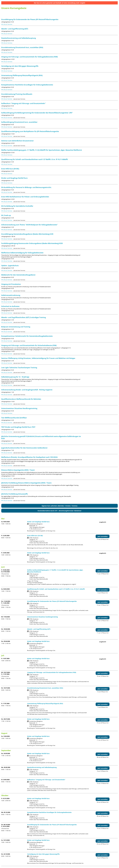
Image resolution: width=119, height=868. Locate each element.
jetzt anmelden (103, 536)
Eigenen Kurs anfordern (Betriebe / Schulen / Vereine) (60, 506)
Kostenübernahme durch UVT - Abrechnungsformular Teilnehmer (59, 511)
